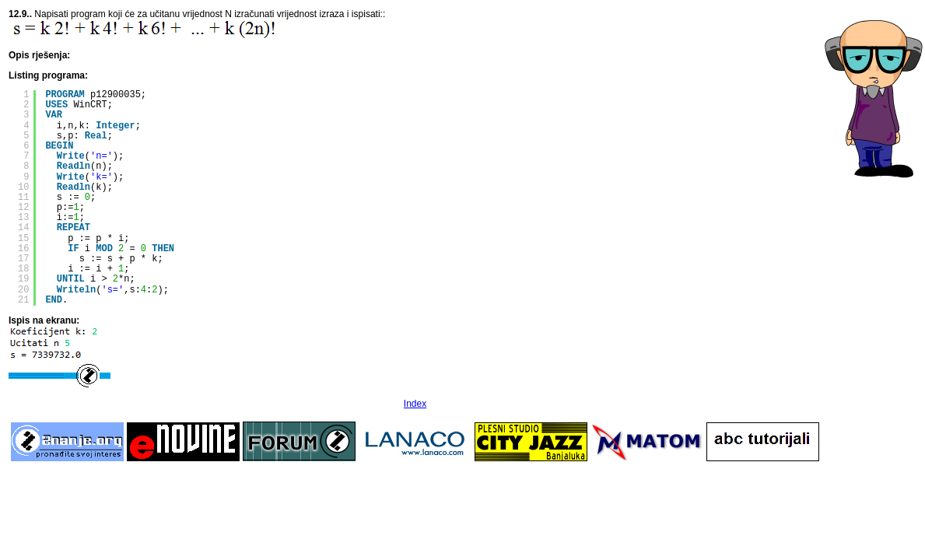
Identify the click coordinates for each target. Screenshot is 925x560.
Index (415, 404)
